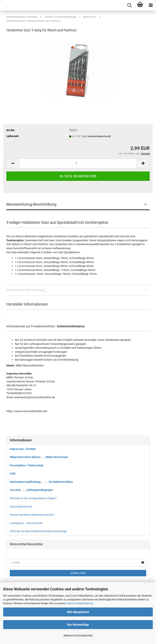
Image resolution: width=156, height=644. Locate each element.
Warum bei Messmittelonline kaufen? (32, 515)
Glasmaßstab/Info (21, 507)
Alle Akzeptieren (78, 612)
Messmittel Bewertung (26, 290)
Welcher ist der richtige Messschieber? (33, 498)
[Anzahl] (78, 163)
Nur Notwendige (78, 625)
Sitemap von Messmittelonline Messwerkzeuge (38, 531)
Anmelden (78, 573)
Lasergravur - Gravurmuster (26, 523)
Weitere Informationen (78, 635)
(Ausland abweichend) (99, 136)
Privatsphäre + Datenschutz (27, 465)
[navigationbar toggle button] (151, 5)
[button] (13, 163)
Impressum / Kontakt (23, 449)
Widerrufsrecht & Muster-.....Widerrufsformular (39, 457)
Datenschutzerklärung (79, 603)
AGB (13, 473)
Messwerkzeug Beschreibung (31, 204)
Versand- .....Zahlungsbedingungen (31, 490)
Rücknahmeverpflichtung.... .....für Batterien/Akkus (41, 482)
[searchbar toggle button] (129, 5)
